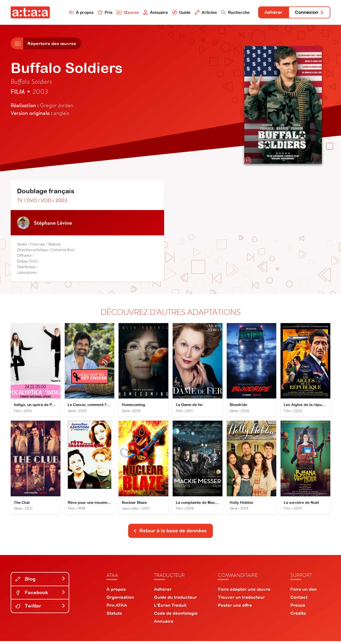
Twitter (40, 609)
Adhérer (270, 13)
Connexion (308, 13)
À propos (75, 12)
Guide (176, 12)
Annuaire (150, 12)
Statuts (114, 616)
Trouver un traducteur (241, 600)
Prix (99, 12)
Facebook (40, 595)
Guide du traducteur (175, 600)
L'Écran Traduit (170, 608)
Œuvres (122, 12)
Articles (200, 12)
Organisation (120, 600)
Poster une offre (235, 608)
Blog (40, 582)
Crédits (298, 616)
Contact (299, 600)
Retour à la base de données (170, 534)
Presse (298, 608)
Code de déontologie (176, 616)
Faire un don (304, 592)
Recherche (230, 12)
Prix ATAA (117, 608)
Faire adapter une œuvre (244, 592)
